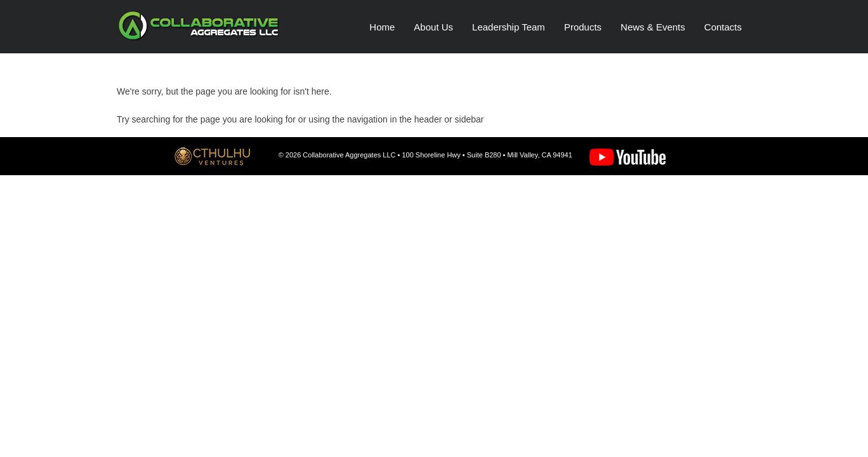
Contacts (723, 27)
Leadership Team (509, 27)
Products (583, 27)
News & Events (653, 27)
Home (382, 27)
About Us (433, 27)
